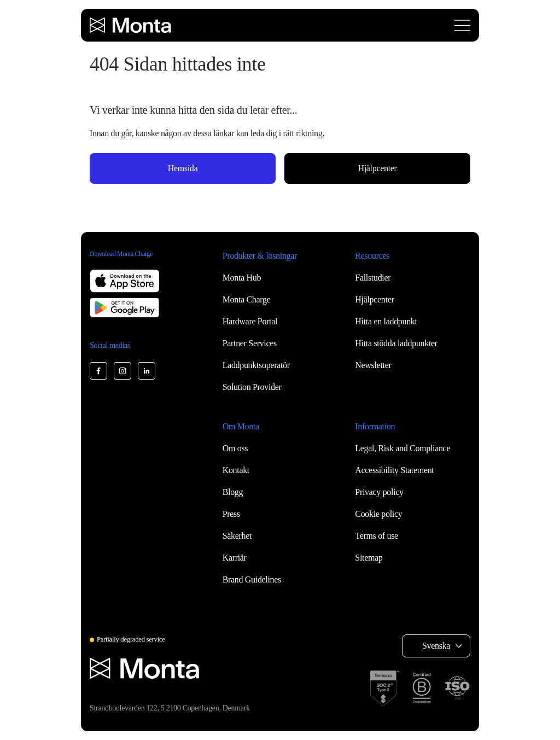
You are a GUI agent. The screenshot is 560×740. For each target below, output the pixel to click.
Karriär (235, 558)
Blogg (233, 492)
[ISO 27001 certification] (457, 688)
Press (231, 514)
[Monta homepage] (131, 25)
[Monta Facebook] (98, 371)
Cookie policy (378, 514)
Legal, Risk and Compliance (402, 448)
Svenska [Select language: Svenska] (436, 646)
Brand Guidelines (252, 579)
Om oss (235, 448)
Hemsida (183, 168)
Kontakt (236, 470)
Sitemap (369, 558)
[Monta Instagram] (122, 371)
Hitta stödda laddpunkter (396, 343)
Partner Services (250, 343)
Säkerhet (237, 536)
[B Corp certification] (422, 688)
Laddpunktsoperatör (256, 365)
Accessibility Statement (394, 470)
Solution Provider (252, 387)
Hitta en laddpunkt (386, 321)
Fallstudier (373, 278)
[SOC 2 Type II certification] (385, 688)
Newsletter (373, 365)
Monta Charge (247, 299)
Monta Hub (242, 278)
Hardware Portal (250, 321)
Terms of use (377, 536)
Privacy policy (379, 492)
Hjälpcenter (377, 168)
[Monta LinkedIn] (147, 371)
